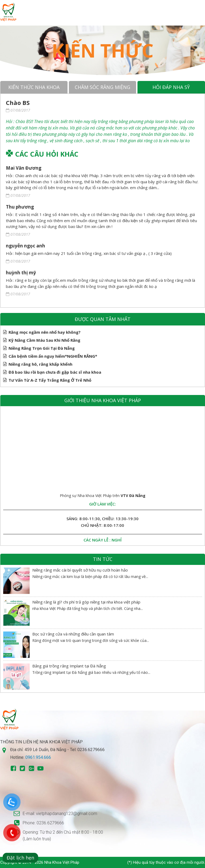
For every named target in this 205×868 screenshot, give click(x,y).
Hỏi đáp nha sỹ (171, 87)
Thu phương (20, 207)
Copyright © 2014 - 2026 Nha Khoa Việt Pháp (40, 862)
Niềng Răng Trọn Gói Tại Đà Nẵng (42, 348)
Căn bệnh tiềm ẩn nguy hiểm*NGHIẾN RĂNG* (53, 356)
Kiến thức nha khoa (34, 87)
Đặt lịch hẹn (20, 858)
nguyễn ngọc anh (25, 246)
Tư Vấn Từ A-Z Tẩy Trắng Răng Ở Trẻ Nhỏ (50, 380)
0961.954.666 (38, 757)
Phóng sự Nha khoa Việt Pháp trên (103, 496)
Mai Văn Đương (24, 168)
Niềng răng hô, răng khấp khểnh (40, 364)
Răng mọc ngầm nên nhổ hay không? (45, 332)
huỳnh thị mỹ (21, 273)
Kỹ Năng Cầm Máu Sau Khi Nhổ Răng (44, 340)
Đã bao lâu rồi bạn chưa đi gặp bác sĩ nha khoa (55, 372)
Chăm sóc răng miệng (102, 87)
